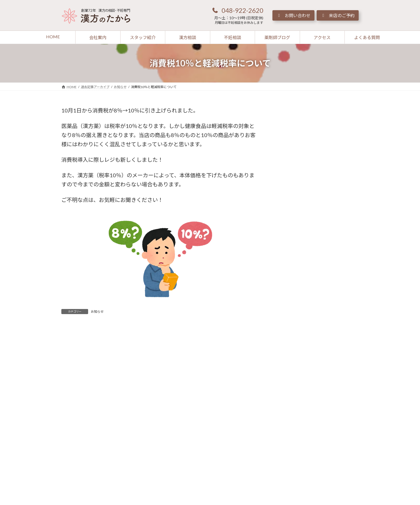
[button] (237, 10)
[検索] (345, 111)
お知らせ (97, 312)
